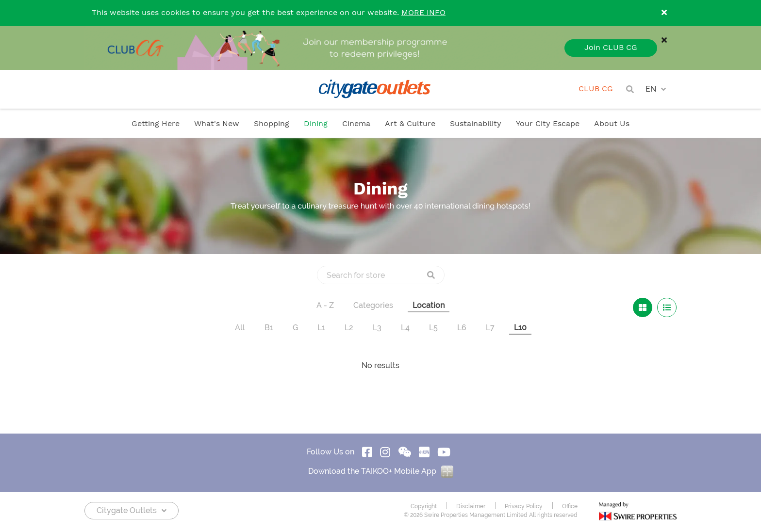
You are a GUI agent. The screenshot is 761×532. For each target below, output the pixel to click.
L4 (405, 328)
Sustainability (476, 124)
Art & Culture (410, 124)
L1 (321, 328)
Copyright (424, 506)
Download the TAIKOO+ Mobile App (381, 471)
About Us (612, 124)
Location (429, 305)
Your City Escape (548, 124)
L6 (462, 328)
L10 (520, 328)
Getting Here (156, 124)
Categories (373, 305)
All (240, 328)
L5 (433, 328)
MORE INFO (423, 13)
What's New (217, 124)
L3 (377, 328)
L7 (490, 328)
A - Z (325, 305)
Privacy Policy (524, 506)
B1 (269, 328)
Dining (316, 124)
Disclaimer (471, 506)
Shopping (272, 124)
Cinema (356, 124)
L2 (349, 328)
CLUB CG (596, 89)
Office (570, 506)
